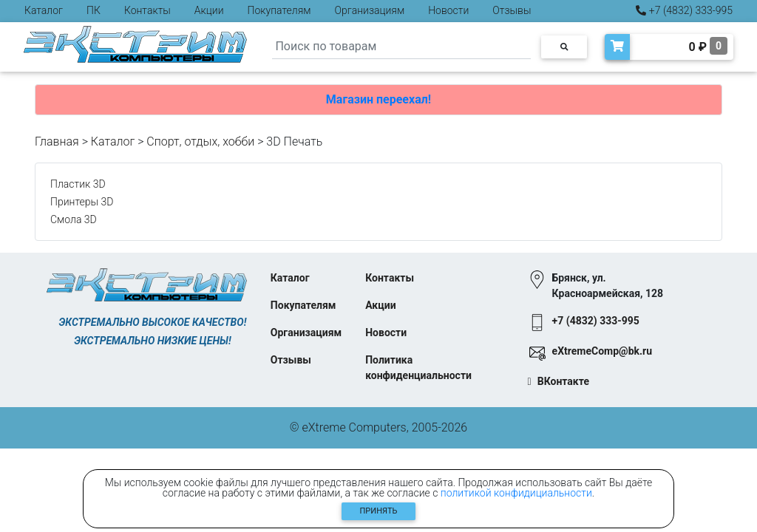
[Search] (401, 47)
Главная (57, 141)
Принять (379, 511)
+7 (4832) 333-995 (684, 10)
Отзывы (512, 10)
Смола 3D (74, 219)
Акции (209, 10)
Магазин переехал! (378, 99)
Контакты (147, 10)
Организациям (370, 10)
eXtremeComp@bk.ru (602, 351)
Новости (448, 10)
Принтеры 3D (82, 202)
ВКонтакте (563, 381)
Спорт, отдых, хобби (200, 141)
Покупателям (279, 10)
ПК (94, 10)
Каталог (44, 10)
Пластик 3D (78, 184)
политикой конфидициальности (516, 493)
